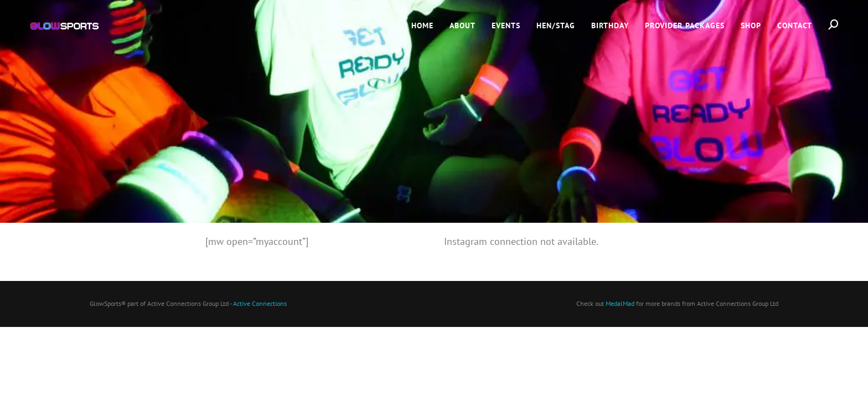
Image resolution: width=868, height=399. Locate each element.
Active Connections (260, 303)
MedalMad (620, 303)
